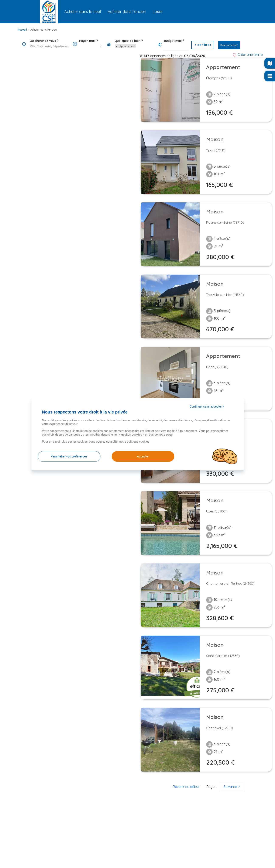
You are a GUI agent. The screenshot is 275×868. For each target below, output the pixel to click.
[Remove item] (116, 46)
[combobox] (49, 47)
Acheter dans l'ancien (44, 30)
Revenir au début (186, 787)
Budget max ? (174, 41)
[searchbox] (50, 46)
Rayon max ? (89, 41)
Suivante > (232, 787)
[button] (203, 45)
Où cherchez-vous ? (44, 41)
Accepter (138, 456)
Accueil (22, 30)
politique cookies (138, 442)
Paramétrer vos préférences (69, 456)
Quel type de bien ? (129, 41)
